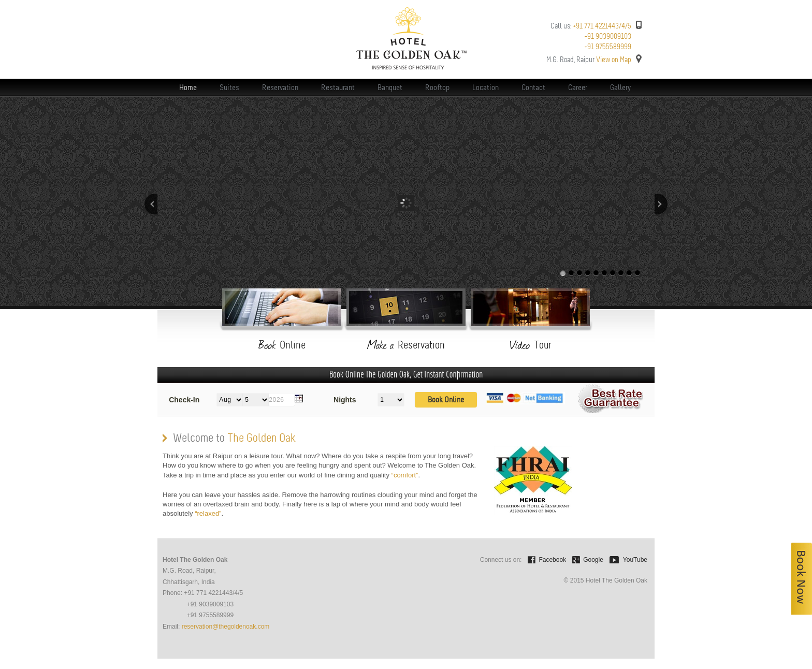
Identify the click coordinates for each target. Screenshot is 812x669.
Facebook (552, 560)
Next (661, 204)
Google (593, 560)
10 (637, 273)
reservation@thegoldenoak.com (226, 627)
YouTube (635, 560)
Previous (151, 204)
